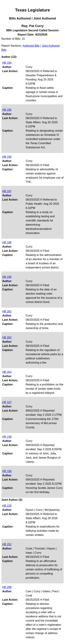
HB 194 (7, 63)
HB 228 (7, 506)
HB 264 (7, 372)
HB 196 (7, 157)
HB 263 (7, 337)
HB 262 (7, 311)
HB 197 (7, 191)
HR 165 (7, 471)
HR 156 (7, 437)
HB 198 (7, 242)
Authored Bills (31, 46)
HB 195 (7, 110)
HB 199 (7, 277)
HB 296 (7, 587)
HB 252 (7, 544)
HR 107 (7, 402)
